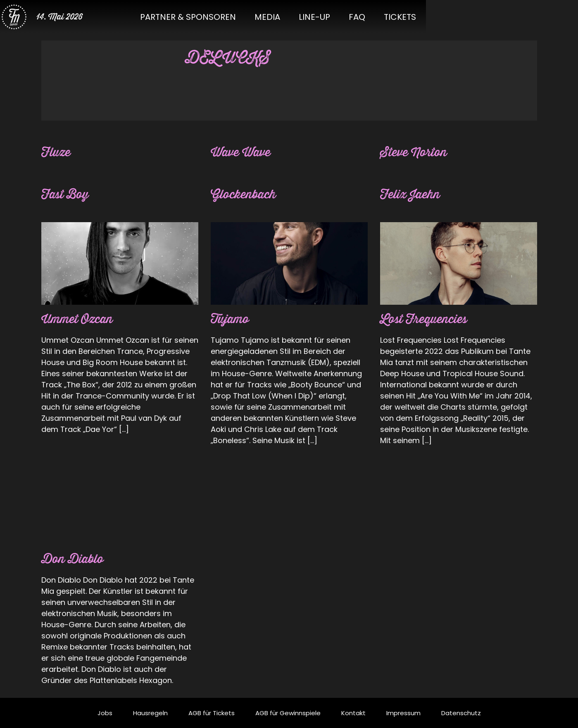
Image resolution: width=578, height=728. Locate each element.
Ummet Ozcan (79, 319)
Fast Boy (66, 195)
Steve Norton (415, 153)
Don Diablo (74, 559)
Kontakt (353, 713)
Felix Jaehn (412, 195)
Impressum (403, 713)
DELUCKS (231, 58)
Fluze (57, 153)
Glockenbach (245, 195)
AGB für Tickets (212, 713)
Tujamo (231, 319)
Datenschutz (461, 713)
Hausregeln (150, 713)
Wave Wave (243, 153)
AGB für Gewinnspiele (288, 713)
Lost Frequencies (426, 319)
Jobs (105, 713)
